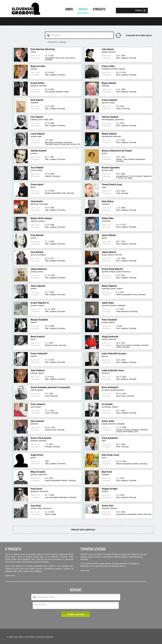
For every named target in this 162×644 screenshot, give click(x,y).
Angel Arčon (37, 455)
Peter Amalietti (109, 320)
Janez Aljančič (38, 286)
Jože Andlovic (38, 370)
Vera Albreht (37, 252)
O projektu (99, 9)
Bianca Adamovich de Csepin (117, 151)
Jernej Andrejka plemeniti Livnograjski (50, 387)
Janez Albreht (109, 235)
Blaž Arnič (107, 472)
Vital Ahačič (37, 201)
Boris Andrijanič (110, 387)
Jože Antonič (37, 421)
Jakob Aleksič (109, 252)
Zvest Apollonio (110, 438)
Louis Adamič (38, 134)
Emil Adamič (37, 100)
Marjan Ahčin (41, 218)
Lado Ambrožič (114, 354)
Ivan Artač (36, 506)
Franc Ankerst (38, 404)
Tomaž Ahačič (112, 184)
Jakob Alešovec (39, 269)
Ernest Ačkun (38, 83)
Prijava (141, 10)
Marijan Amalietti (39, 320)
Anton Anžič (108, 421)
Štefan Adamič (109, 134)
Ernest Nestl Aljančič (112, 269)
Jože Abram (108, 49)
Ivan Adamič (37, 117)
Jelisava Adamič (110, 117)
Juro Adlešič (37, 168)
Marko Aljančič (109, 286)
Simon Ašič (108, 506)
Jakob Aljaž (108, 303)
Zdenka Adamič (39, 151)
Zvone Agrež (37, 184)
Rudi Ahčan (108, 201)
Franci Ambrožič (39, 354)
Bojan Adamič (109, 83)
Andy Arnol (36, 489)
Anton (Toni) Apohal (41, 438)
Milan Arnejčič (38, 472)
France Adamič (109, 100)
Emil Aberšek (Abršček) (43, 49)
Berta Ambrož (38, 337)
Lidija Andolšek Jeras (113, 370)
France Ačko (108, 66)
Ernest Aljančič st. (40, 303)
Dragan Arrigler (110, 489)
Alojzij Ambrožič (110, 337)
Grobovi (83, 9)
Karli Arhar (110, 455)
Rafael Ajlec (108, 218)
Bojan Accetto (38, 66)
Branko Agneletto (111, 168)
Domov (69, 9)
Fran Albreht (37, 235)
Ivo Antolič (107, 404)
